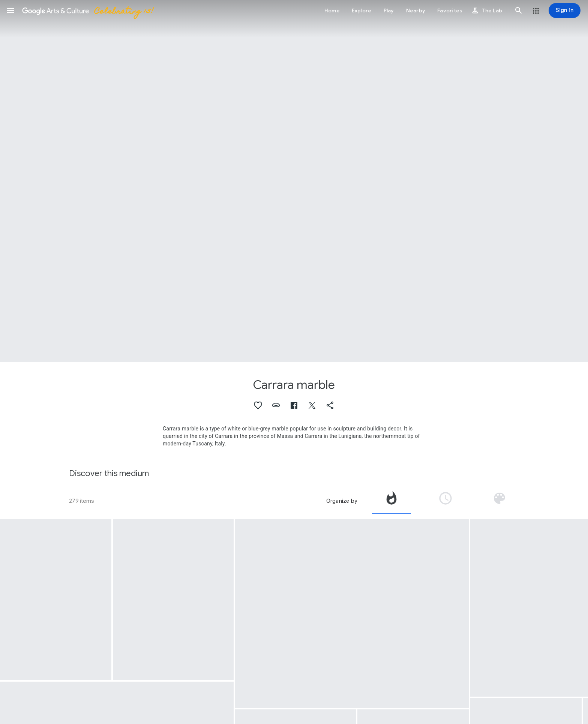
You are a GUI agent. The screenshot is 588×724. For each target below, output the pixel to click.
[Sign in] (565, 10)
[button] (10, 10)
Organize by (342, 501)
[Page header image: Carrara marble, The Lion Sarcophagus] (294, 181)
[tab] (391, 501)
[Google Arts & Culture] (87, 10)
